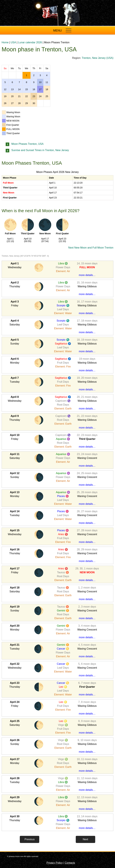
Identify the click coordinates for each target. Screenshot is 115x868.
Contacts (70, 863)
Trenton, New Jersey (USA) (98, 58)
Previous (30, 839)
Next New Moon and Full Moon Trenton (91, 248)
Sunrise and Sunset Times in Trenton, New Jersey (40, 150)
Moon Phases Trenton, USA (27, 144)
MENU (57, 31)
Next (85, 839)
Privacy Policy (55, 863)
